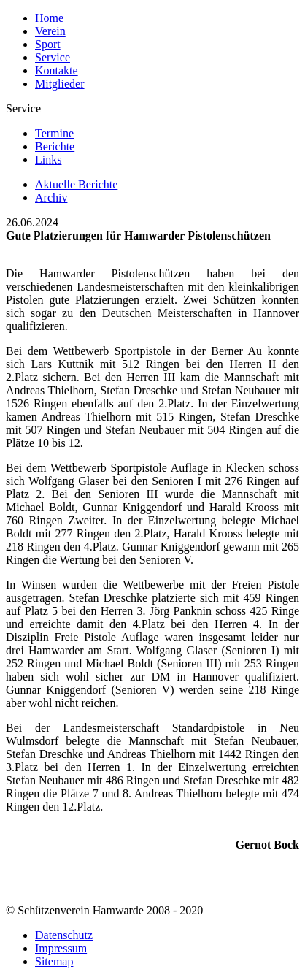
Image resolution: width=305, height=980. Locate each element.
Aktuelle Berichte (76, 184)
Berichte (55, 146)
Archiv (51, 198)
